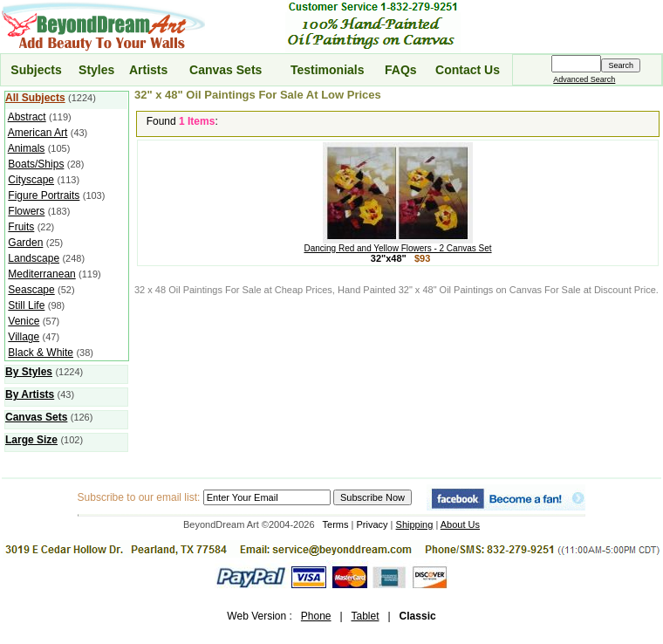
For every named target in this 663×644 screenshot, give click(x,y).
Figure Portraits (44, 195)
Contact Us (468, 70)
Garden (25, 243)
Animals (27, 148)
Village (24, 337)
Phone (316, 616)
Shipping (415, 524)
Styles (96, 70)
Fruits (21, 227)
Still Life (26, 305)
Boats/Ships (36, 164)
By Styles (29, 372)
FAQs (401, 70)
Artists (148, 70)
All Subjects (35, 98)
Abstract (27, 117)
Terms (336, 524)
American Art (38, 133)
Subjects (36, 70)
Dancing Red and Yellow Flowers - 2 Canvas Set (397, 244)
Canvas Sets (226, 70)
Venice (24, 321)
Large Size (31, 440)
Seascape (31, 290)
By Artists (30, 394)
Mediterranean (41, 274)
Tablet (365, 616)
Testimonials (328, 70)
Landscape (34, 258)
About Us (460, 524)
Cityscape (31, 180)
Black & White (41, 353)
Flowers (26, 211)
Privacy (373, 524)
